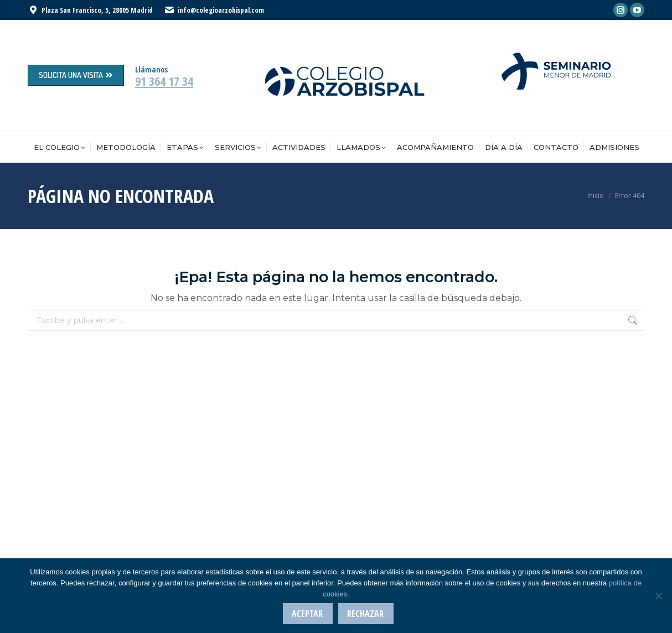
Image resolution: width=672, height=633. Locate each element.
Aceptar (308, 614)
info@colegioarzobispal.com (221, 10)
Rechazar (366, 614)
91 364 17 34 (164, 81)
